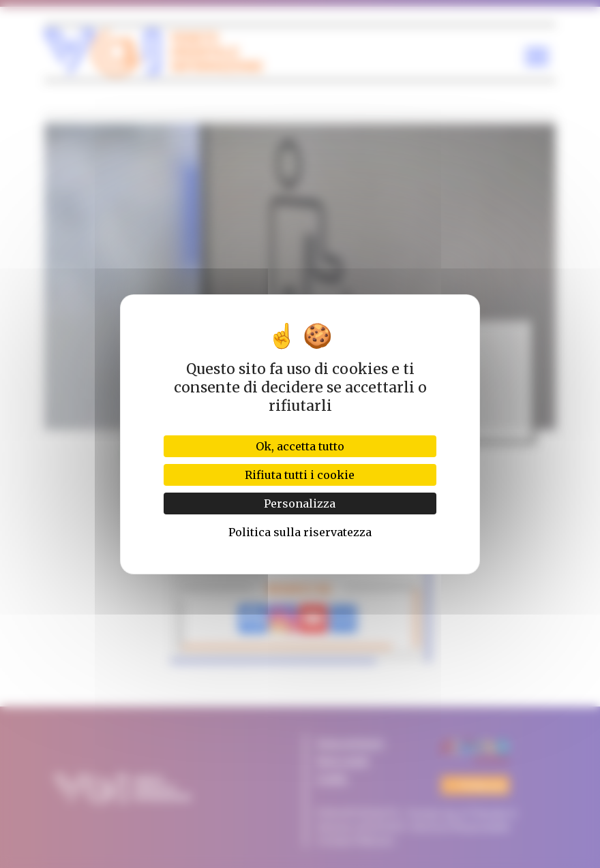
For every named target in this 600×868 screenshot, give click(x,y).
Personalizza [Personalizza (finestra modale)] (300, 503)
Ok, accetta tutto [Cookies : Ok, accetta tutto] (300, 446)
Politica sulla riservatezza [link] (300, 532)
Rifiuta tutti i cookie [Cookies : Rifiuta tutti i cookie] (300, 475)
